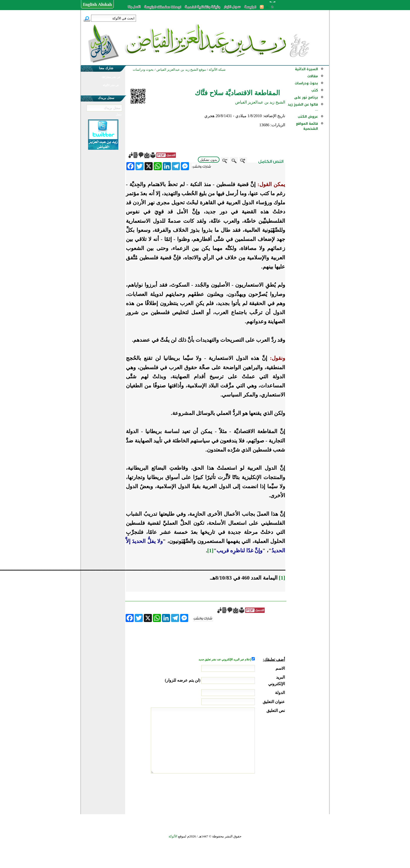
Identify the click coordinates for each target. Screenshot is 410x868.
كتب (315, 90)
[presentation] (247, 792)
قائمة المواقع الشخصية (307, 126)
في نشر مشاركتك (111, 77)
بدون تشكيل (209, 160)
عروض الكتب (308, 117)
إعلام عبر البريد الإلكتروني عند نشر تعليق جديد (225, 660)
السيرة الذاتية (306, 69)
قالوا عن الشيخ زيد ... (303, 107)
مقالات (313, 76)
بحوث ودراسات (306, 83)
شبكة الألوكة (217, 70)
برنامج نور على (306, 97)
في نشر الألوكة (111, 85)
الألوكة (173, 836)
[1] (210, 551)
